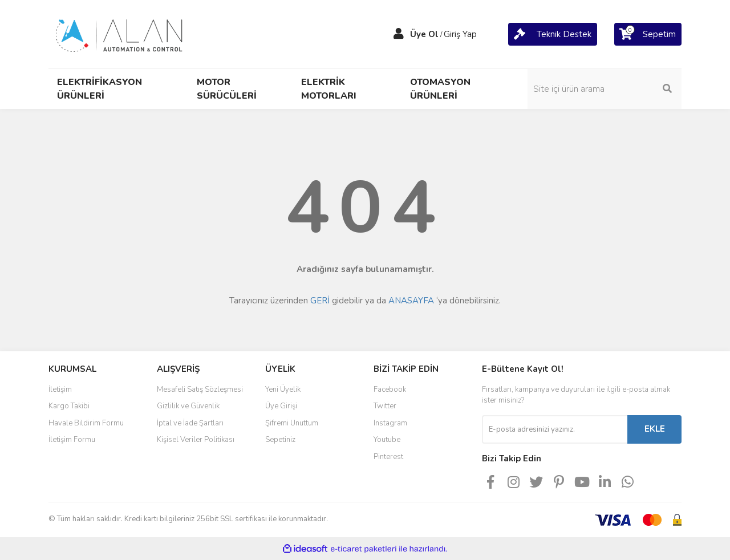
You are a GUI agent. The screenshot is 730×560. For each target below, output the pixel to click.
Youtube (387, 440)
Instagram (390, 423)
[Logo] (120, 34)
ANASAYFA (411, 301)
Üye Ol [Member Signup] (424, 34)
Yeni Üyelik (283, 389)
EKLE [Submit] (655, 429)
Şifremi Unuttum (292, 423)
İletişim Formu (72, 440)
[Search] (605, 89)
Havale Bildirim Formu (86, 423)
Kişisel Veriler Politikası (196, 440)
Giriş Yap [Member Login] (460, 34)
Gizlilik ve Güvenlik (188, 406)
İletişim (60, 389)
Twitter (385, 406)
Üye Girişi (281, 406)
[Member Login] (399, 34)
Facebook (390, 389)
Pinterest (388, 457)
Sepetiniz (280, 440)
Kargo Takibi (69, 406)
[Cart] (553, 34)
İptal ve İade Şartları (190, 423)
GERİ (320, 301)
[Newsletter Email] (555, 429)
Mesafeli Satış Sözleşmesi (200, 389)
